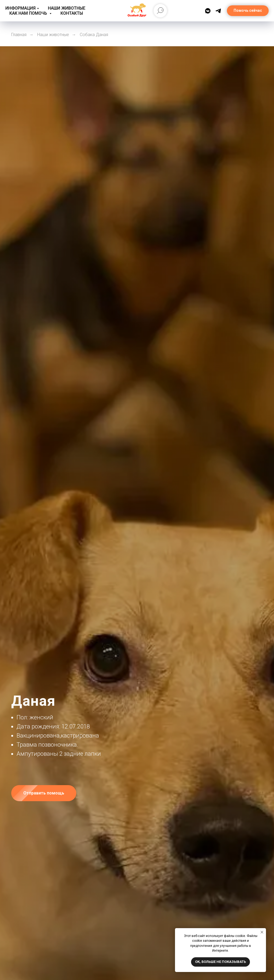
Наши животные (67, 8)
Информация (20, 8)
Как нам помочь (29, 13)
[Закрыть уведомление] (262, 932)
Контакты (72, 13)
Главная (19, 35)
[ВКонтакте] (208, 11)
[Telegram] (218, 11)
